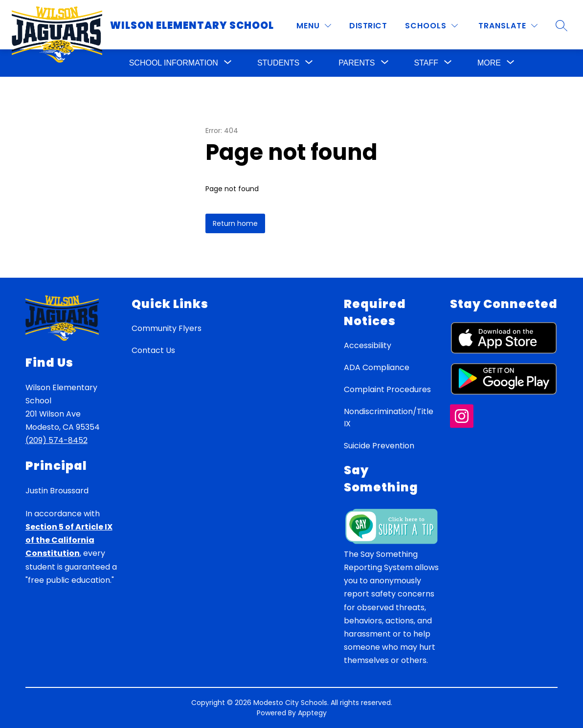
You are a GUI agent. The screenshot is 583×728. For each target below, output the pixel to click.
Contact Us (153, 350)
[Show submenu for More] (489, 63)
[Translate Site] (508, 26)
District (368, 26)
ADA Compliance (377, 367)
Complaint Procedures (387, 389)
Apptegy (312, 713)
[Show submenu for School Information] (174, 63)
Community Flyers (167, 328)
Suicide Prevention (379, 446)
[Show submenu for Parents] (357, 63)
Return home (235, 223)
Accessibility (368, 345)
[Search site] (561, 25)
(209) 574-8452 (56, 440)
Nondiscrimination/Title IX (389, 418)
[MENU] (314, 26)
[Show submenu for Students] (278, 63)
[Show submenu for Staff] (426, 63)
